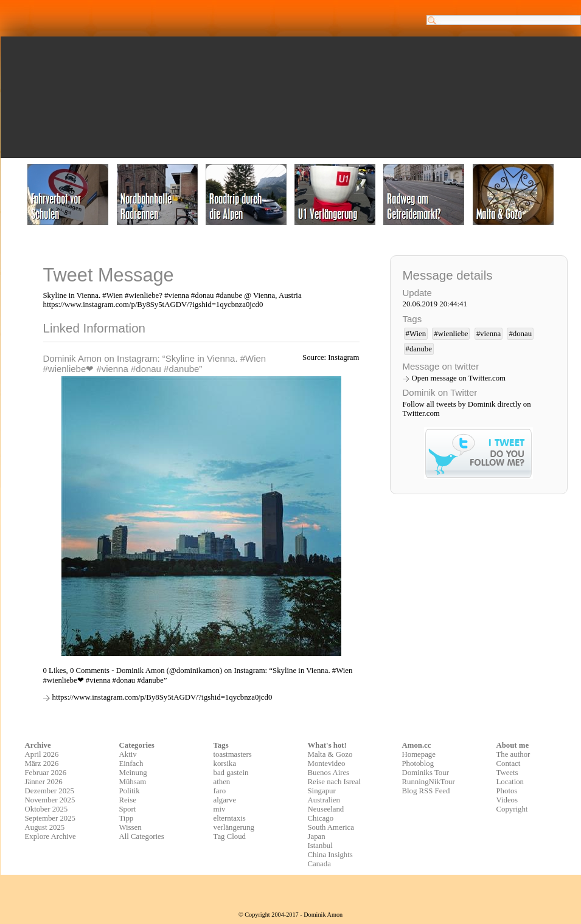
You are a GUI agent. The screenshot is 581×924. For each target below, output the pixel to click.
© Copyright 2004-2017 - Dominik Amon (290, 915)
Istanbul (320, 846)
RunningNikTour (429, 782)
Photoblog (418, 764)
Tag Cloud (230, 836)
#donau (520, 334)
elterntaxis (230, 818)
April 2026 (42, 754)
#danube (419, 349)
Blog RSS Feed (426, 791)
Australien (324, 800)
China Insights (330, 855)
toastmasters (233, 754)
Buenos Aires (329, 773)
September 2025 (50, 818)
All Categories (142, 836)
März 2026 (42, 764)
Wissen (130, 827)
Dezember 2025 (50, 791)
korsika (225, 764)
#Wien (416, 334)
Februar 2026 (46, 773)
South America (331, 827)
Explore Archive (50, 836)
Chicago (321, 818)
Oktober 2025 (47, 809)
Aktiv (128, 754)
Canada (319, 864)
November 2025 (50, 800)
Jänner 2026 (44, 782)
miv (220, 809)
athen (222, 782)
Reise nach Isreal (334, 782)
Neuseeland (326, 809)
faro (220, 791)
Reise (128, 800)
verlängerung (234, 827)
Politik (130, 791)
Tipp (127, 818)
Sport (128, 809)
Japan (317, 836)
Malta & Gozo (330, 754)
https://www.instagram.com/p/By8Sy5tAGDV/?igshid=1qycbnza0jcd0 (162, 697)
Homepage (419, 754)
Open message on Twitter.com (459, 378)
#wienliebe (451, 334)
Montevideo (327, 764)
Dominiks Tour (426, 773)
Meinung (133, 773)
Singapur (322, 791)
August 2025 (45, 827)
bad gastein (231, 773)
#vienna (489, 334)
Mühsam (133, 782)
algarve (225, 800)
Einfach (131, 764)
